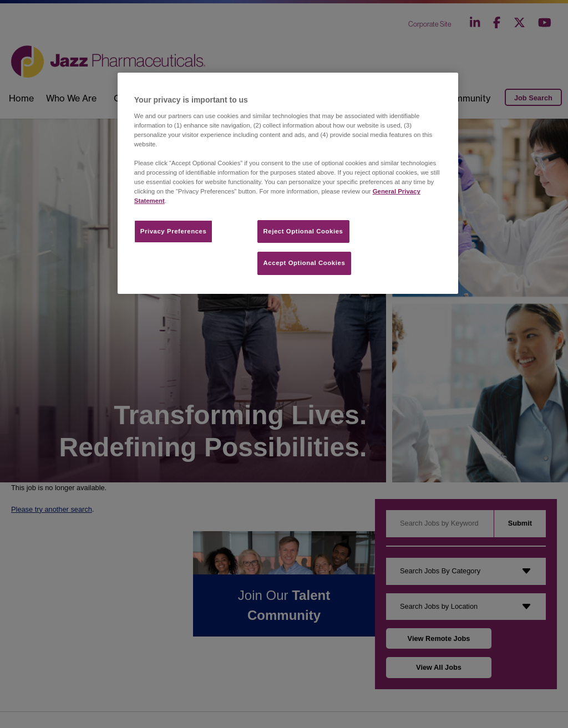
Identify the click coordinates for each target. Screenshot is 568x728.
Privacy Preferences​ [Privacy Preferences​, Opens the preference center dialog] (174, 231)
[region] (288, 183)
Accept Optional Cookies (305, 263)
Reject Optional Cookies (303, 231)
